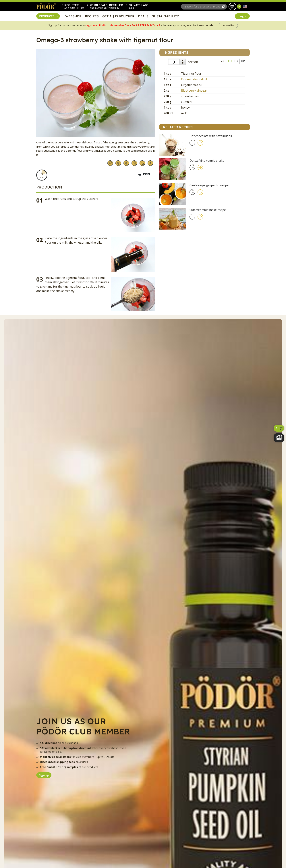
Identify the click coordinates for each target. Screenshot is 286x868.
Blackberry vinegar (194, 91)
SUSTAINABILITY (165, 16)
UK (243, 61)
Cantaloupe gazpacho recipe (209, 185)
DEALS (143, 16)
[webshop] (279, 438)
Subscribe (228, 25)
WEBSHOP (73, 16)
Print (145, 174)
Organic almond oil (194, 79)
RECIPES (92, 16)
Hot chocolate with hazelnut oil (211, 136)
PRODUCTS (47, 16)
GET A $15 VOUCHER (118, 16)
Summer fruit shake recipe (208, 210)
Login (242, 16)
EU (230, 61)
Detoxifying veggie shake (207, 161)
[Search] (223, 7)
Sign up (44, 775)
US (236, 61)
